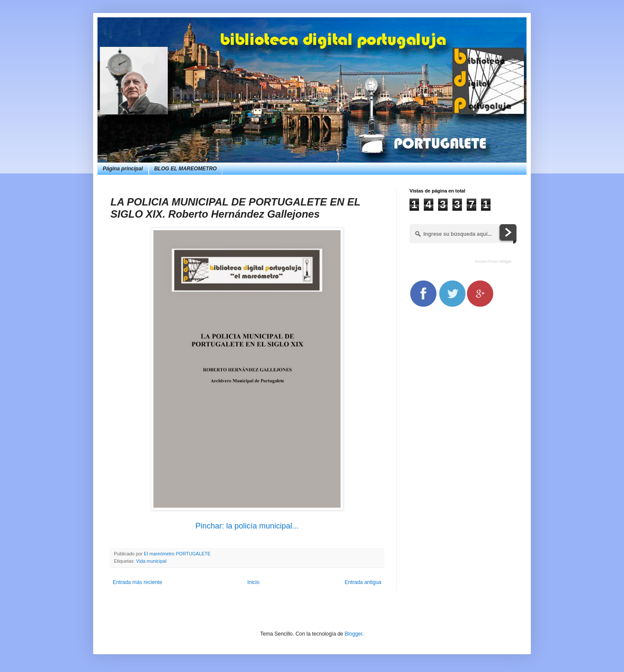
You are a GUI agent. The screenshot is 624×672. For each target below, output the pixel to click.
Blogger (353, 634)
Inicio (253, 582)
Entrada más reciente (137, 582)
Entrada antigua (363, 582)
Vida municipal (151, 561)
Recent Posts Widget (493, 261)
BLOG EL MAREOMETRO (185, 169)
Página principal (123, 169)
